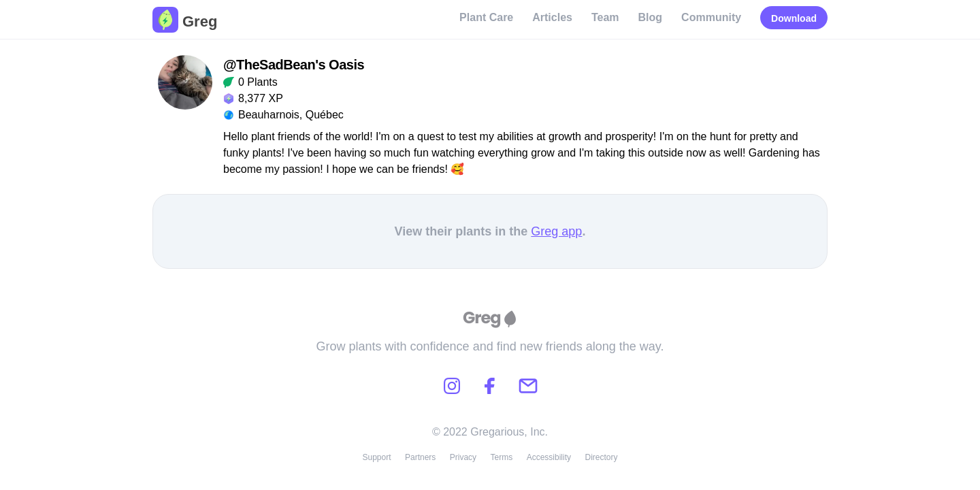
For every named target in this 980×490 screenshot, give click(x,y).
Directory (602, 457)
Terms (502, 457)
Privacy (463, 457)
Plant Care (486, 17)
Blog (651, 17)
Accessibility (549, 457)
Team (605, 17)
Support (376, 457)
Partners (420, 457)
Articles (552, 17)
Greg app (556, 231)
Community (711, 17)
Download (794, 18)
